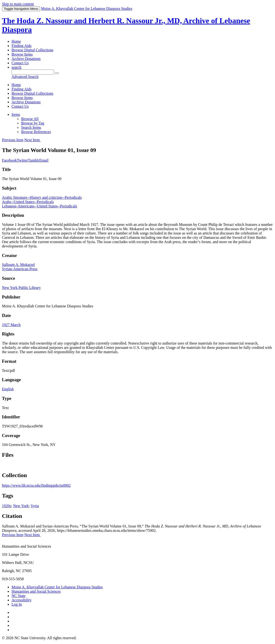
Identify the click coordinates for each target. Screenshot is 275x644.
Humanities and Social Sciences (36, 591)
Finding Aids (21, 46)
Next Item (32, 140)
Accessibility (22, 600)
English (8, 389)
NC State (18, 596)
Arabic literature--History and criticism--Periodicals (42, 197)
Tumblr (33, 160)
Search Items (31, 127)
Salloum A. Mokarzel (18, 265)
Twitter (22, 160)
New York (21, 506)
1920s (6, 506)
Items (16, 114)
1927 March (11, 325)
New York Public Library (21, 288)
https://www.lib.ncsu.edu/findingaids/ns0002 (36, 485)
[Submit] (57, 73)
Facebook (9, 160)
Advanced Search (25, 77)
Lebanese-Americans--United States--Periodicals (39, 206)
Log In (17, 604)
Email (44, 160)
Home (16, 41)
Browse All (30, 119)
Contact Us (20, 63)
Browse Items (22, 54)
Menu (21, 9)
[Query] (33, 72)
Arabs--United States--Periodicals (28, 202)
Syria (35, 506)
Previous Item (13, 140)
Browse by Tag (33, 123)
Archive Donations (26, 59)
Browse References (36, 132)
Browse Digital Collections (32, 50)
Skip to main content (18, 4)
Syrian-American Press (20, 269)
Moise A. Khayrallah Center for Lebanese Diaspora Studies (57, 587)
